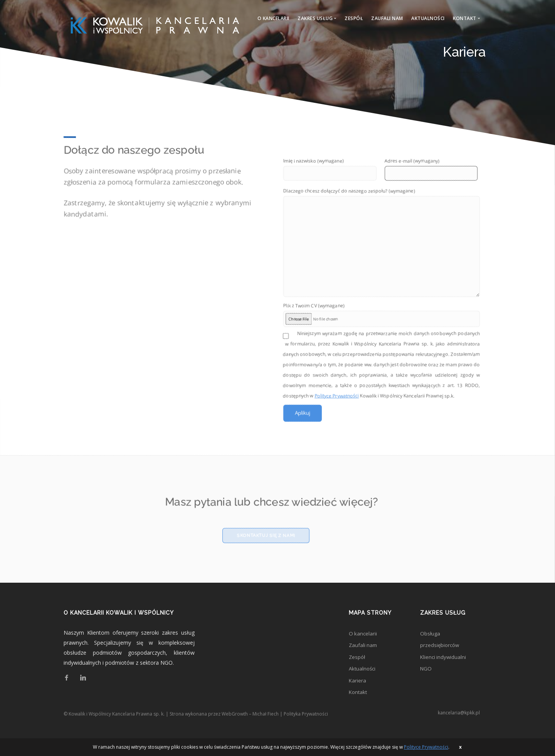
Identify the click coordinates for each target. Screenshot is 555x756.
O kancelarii (273, 18)
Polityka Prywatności (306, 725)
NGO (426, 678)
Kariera (358, 690)
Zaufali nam (387, 18)
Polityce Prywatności (337, 400)
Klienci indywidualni (444, 665)
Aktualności (428, 18)
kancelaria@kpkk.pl (459, 724)
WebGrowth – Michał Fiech (250, 725)
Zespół (354, 18)
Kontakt (359, 703)
